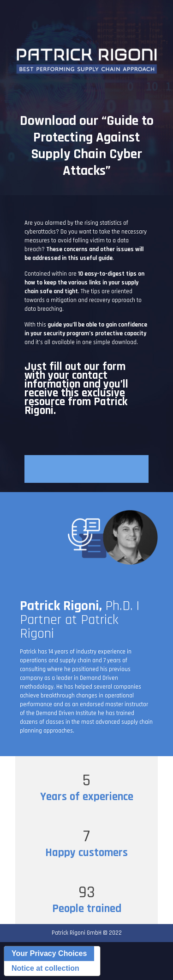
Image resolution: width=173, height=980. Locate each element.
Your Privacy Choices (49, 953)
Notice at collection (45, 968)
